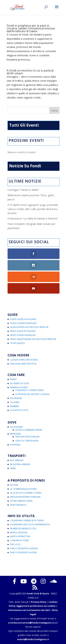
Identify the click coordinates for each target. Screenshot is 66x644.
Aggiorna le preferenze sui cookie (36, 606)
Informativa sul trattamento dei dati (29, 610)
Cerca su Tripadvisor (27, 441)
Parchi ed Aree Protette (23, 364)
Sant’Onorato (18, 505)
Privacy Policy (39, 602)
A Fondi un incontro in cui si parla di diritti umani (30, 72)
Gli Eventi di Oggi (20, 383)
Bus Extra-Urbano (20, 464)
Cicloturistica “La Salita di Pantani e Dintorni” (33, 218)
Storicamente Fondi (21, 501)
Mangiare (15, 434)
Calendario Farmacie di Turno (27, 520)
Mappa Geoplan (19, 533)
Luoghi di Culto (19, 410)
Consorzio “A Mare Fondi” (30, 390)
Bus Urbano (17, 460)
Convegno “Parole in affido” (23, 190)
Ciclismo (15, 402)
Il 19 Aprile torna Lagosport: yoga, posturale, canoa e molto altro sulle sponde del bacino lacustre (33, 209)
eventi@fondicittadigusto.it (33, 639)
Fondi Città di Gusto (38, 594)
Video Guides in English (23, 335)
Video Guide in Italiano (23, 331)
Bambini (14, 406)
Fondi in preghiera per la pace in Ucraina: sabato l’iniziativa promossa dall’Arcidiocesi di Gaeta (31, 28)
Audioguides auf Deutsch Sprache (29, 327)
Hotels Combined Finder (29, 430)
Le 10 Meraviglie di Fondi (23, 489)
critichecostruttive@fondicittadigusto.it (31, 623)
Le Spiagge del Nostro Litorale (32, 394)
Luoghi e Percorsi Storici (24, 360)
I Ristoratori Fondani (27, 437)
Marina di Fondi (19, 387)
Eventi (13, 379)
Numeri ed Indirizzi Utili (23, 529)
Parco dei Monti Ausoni (23, 552)
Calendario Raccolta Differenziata (30, 524)
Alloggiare (16, 427)
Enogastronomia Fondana (25, 497)
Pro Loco (15, 544)
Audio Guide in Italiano (23, 319)
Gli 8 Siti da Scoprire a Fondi (26, 493)
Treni (13, 468)
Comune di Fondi (19, 540)
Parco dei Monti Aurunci (24, 548)
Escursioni (16, 398)
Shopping (15, 445)
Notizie (14, 485)
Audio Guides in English (23, 323)
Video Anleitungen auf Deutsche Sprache (33, 339)
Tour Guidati (17, 343)
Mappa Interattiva (20, 536)
